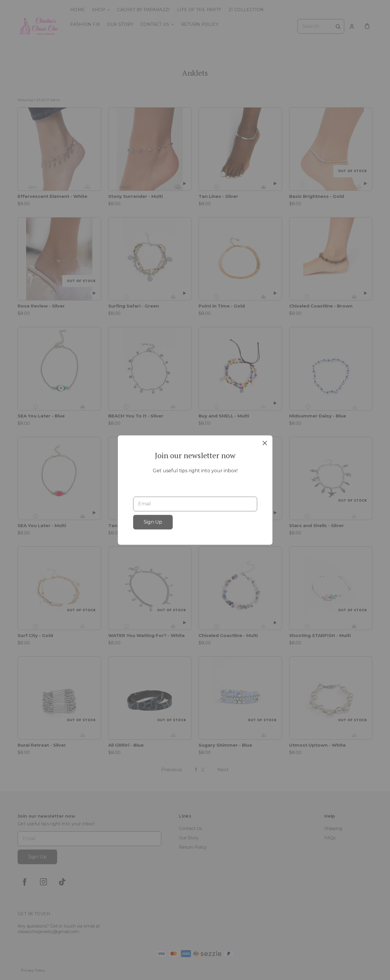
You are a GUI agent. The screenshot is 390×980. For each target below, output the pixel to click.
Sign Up (153, 522)
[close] (265, 443)
